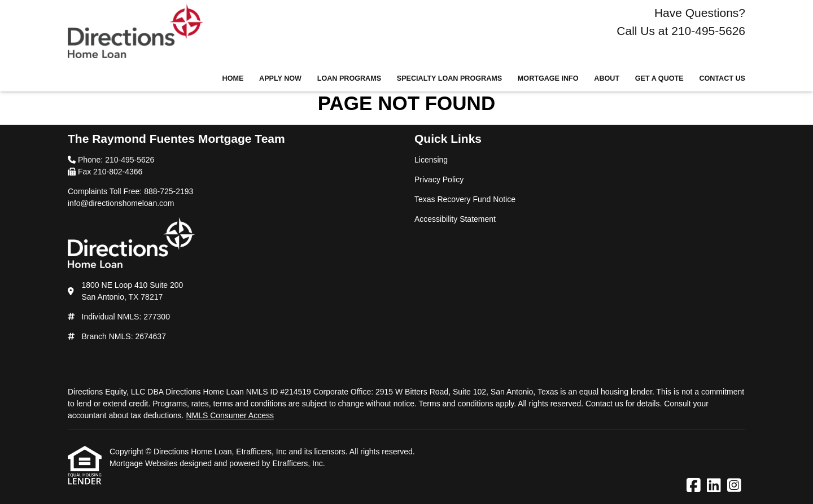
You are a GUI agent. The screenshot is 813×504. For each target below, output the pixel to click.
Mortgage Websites (145, 463)
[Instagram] (734, 486)
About (607, 78)
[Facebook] (694, 486)
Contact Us (722, 78)
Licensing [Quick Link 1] (431, 160)
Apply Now (280, 78)
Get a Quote (659, 78)
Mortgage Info (548, 78)
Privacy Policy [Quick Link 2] (439, 179)
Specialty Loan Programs (449, 78)
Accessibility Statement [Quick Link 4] (455, 219)
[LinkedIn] (714, 486)
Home (233, 78)
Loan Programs (349, 78)
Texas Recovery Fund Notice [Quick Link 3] (465, 199)
